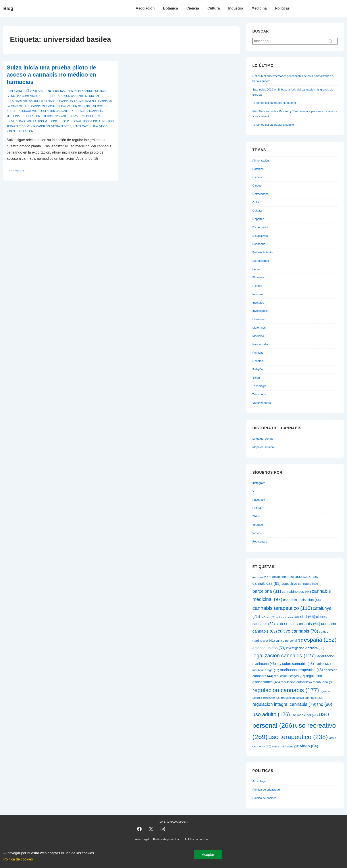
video (103, 126)
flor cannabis (34, 106)
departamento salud (22, 101)
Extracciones (261, 261)
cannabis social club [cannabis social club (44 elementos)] (302, 600)
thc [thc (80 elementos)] (325, 704)
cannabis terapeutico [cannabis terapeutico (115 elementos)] (282, 608)
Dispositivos (260, 236)
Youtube (258, 525)
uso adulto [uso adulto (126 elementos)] (271, 714)
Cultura (214, 8)
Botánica (171, 8)
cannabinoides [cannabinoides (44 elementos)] (296, 592)
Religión (258, 369)
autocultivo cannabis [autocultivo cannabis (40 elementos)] (300, 584)
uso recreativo (95, 121)
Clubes (257, 186)
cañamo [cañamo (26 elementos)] (268, 617)
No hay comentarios (26, 96)
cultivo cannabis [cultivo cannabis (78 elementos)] (298, 631)
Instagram (259, 483)
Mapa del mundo (263, 447)
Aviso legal (259, 781)
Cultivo (257, 202)
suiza (74, 116)
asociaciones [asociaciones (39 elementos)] (281, 577)
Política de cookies (264, 798)
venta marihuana (85, 126)
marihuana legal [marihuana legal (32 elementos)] (266, 670)
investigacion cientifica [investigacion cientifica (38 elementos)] (305, 648)
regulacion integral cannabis (45, 116)
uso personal (71, 121)
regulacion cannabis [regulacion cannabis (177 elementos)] (286, 690)
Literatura (259, 319)
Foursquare (260, 542)
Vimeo (257, 533)
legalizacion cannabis (75, 106)
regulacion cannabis (53, 111)
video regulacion (20, 131)
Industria (236, 8)
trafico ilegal (90, 116)
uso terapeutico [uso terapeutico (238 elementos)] (298, 737)
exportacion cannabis (56, 101)
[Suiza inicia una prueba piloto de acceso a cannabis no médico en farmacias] (37, 91)
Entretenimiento (263, 252)
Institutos (258, 303)
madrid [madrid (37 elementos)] (323, 664)
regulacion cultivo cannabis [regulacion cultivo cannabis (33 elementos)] (302, 698)
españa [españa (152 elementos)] (320, 640)
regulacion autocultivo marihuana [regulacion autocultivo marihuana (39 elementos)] (308, 682)
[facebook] (139, 829)
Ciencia (193, 8)
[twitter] (151, 829)
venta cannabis (38, 126)
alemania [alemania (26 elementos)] (260, 577)
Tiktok (256, 516)
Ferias (256, 269)
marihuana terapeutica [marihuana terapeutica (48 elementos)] (301, 670)
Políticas (282, 8)
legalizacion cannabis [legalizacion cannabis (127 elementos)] (284, 656)
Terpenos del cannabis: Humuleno (274, 103)
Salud (256, 378)
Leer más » (15, 171)
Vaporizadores (262, 403)
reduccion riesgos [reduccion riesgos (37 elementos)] (290, 676)
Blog (8, 8)
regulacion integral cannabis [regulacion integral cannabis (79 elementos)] (284, 704)
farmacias (14, 106)
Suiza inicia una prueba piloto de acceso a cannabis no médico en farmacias (51, 75)
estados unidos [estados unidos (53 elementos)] (269, 648)
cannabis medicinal (85, 96)
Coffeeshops (261, 194)
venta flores (61, 126)
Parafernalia (260, 344)
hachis (51, 106)
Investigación (261, 311)
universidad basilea (22, 121)
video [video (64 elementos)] (309, 746)
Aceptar (208, 855)
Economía (259, 244)
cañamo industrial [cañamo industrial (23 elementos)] (288, 617)
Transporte (259, 394)
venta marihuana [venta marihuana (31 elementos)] (286, 746)
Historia (257, 286)
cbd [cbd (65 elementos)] (308, 617)
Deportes (258, 219)
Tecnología (259, 386)
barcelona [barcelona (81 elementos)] (267, 591)
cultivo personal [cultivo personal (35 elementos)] (289, 641)
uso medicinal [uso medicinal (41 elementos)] (304, 715)
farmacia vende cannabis (93, 101)
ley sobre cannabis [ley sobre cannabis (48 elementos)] (295, 664)
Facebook (259, 500)
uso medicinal (49, 121)
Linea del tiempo (263, 439)
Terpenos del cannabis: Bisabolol (274, 125)
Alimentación (261, 161)
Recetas (258, 361)
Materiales (259, 328)
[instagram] (163, 829)
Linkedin (258, 508)
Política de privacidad (266, 790)
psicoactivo (27, 111)
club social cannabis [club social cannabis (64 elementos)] (298, 624)
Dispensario (83, 91)
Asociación (145, 8)
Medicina (259, 8)
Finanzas (258, 277)
